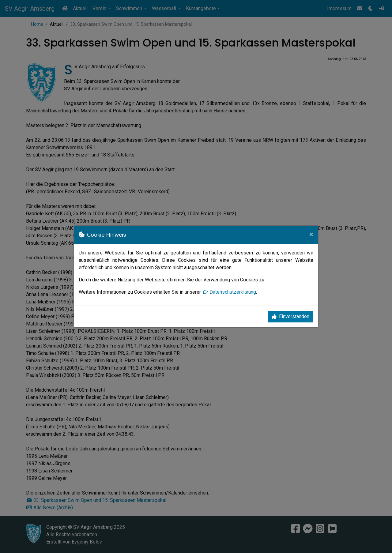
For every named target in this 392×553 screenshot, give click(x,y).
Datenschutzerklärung (229, 292)
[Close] (311, 234)
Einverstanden (290, 316)
